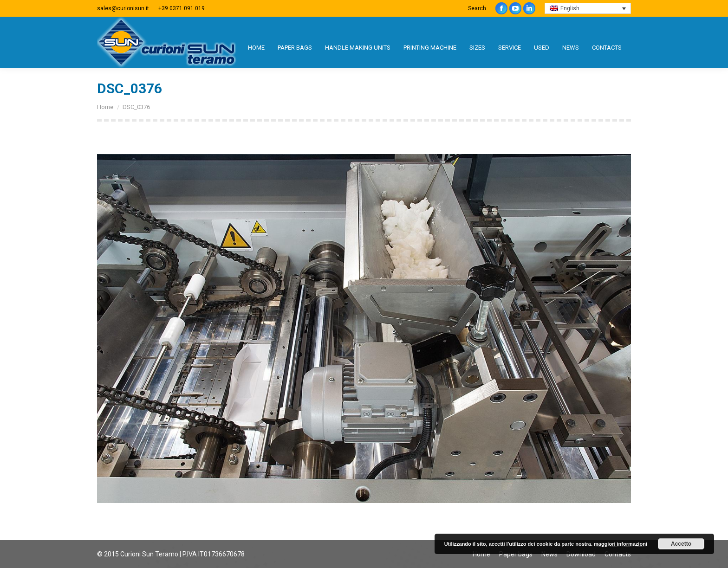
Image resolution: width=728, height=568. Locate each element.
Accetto (681, 544)
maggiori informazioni (621, 544)
